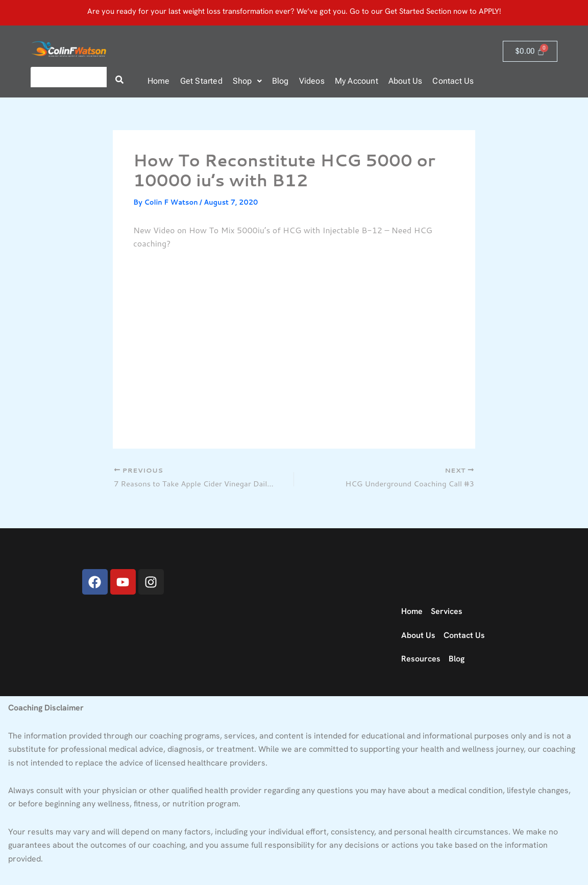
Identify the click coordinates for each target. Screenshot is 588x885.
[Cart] (530, 51)
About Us (406, 81)
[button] (247, 81)
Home (159, 81)
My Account (357, 81)
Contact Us (453, 81)
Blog (280, 81)
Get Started (201, 81)
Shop (247, 81)
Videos (312, 81)
